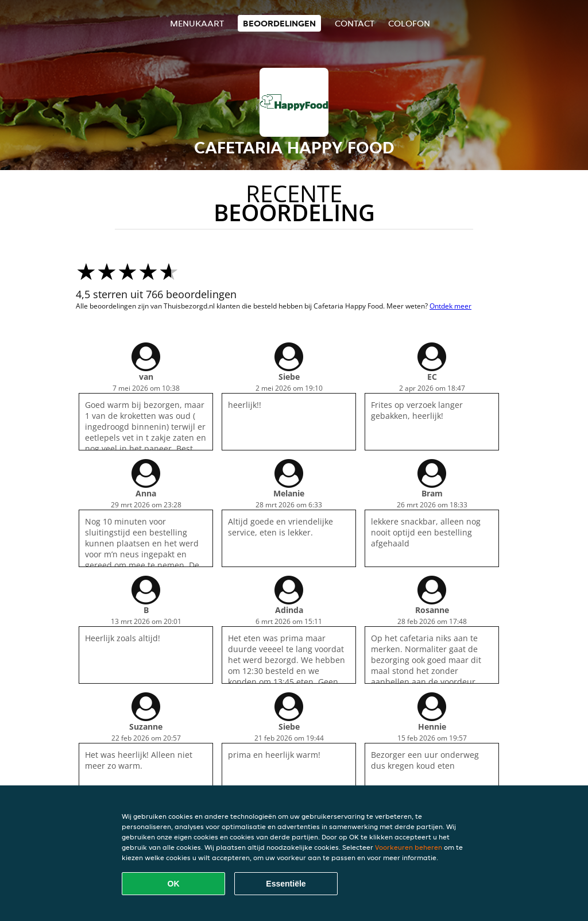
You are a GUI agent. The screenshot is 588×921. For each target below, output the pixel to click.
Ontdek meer (450, 306)
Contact (355, 23)
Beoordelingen (279, 23)
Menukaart (197, 23)
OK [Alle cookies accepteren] (174, 884)
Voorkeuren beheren (409, 847)
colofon (409, 23)
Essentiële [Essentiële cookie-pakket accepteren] (286, 884)
